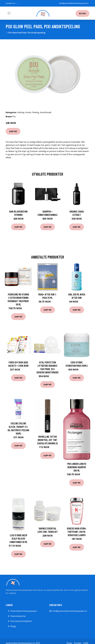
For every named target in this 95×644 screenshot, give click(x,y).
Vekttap (21, 112)
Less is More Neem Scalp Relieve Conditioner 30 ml (18, 539)
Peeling (36, 112)
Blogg (13, 626)
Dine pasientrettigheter (21, 621)
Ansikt (28, 112)
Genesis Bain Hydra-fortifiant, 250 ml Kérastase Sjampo (77, 532)
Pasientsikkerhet (18, 616)
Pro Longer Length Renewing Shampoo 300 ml (77, 467)
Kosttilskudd (46, 112)
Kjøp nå (13, 131)
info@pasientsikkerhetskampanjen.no (74, 3)
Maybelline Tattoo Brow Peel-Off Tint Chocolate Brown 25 (47, 440)
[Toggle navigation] (9, 13)
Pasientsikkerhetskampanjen (24, 611)
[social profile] (18, 3)
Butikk (83, 13)
